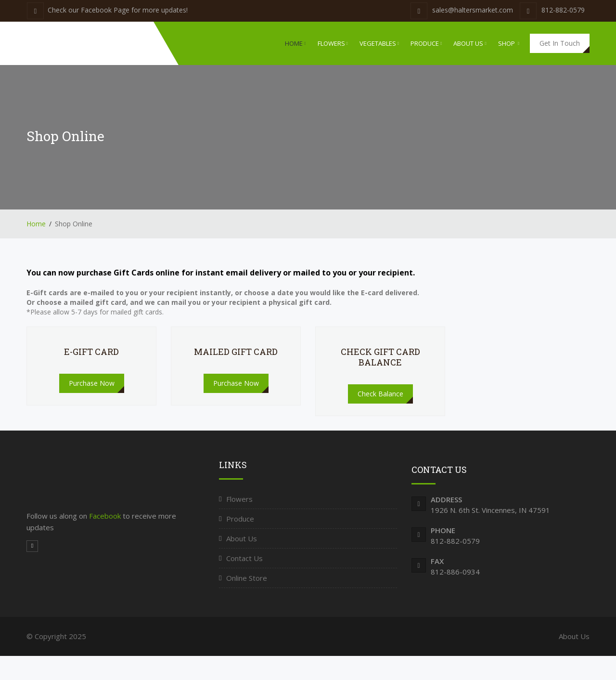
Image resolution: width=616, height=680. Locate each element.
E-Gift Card (91, 352)
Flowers (333, 43)
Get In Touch (560, 43)
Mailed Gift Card (236, 352)
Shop (509, 43)
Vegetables (379, 43)
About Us (470, 43)
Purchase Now (92, 383)
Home (295, 43)
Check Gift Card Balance (380, 357)
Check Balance (380, 394)
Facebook (106, 516)
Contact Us (244, 558)
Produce (426, 43)
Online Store (247, 578)
